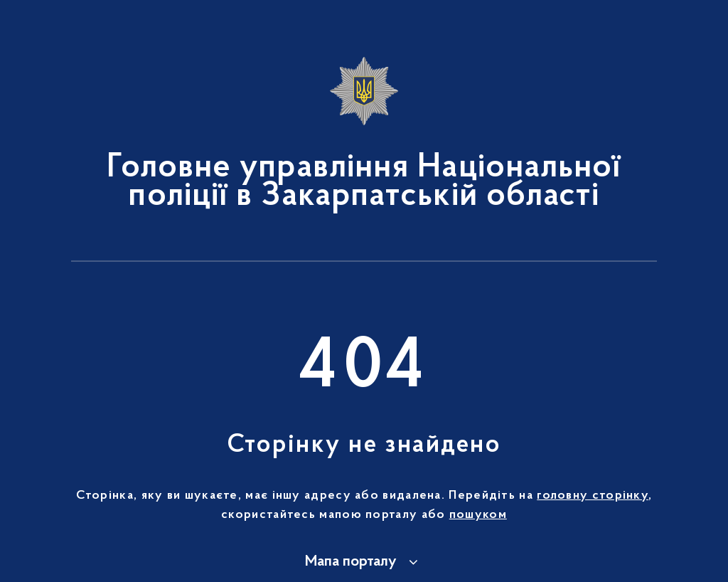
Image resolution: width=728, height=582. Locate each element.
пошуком (478, 515)
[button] (364, 562)
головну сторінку (593, 496)
